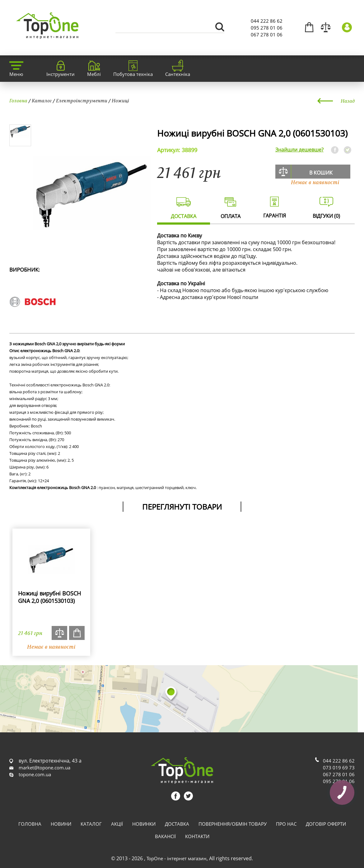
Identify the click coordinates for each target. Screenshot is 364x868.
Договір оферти (326, 824)
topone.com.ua (35, 774)
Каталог (42, 100)
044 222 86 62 (267, 21)
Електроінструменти (82, 100)
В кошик (321, 173)
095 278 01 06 (267, 28)
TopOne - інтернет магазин (177, 858)
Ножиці (120, 100)
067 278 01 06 (267, 35)
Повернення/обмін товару (233, 824)
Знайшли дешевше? (299, 150)
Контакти (197, 836)
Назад (348, 101)
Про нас (286, 824)
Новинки (144, 824)
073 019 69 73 (339, 768)
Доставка (177, 824)
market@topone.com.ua (44, 768)
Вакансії (165, 836)
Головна (18, 100)
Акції (117, 824)
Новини (61, 824)
